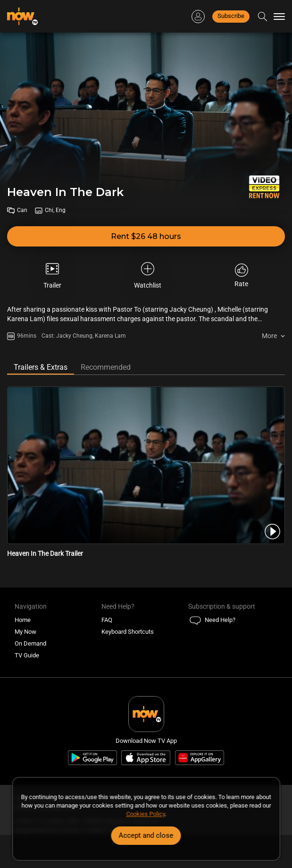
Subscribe (231, 16)
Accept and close (146, 835)
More (269, 336)
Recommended (106, 367)
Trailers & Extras (41, 367)
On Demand (30, 643)
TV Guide (27, 655)
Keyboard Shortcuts (128, 632)
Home (23, 620)
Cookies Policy (145, 814)
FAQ (107, 620)
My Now (25, 632)
